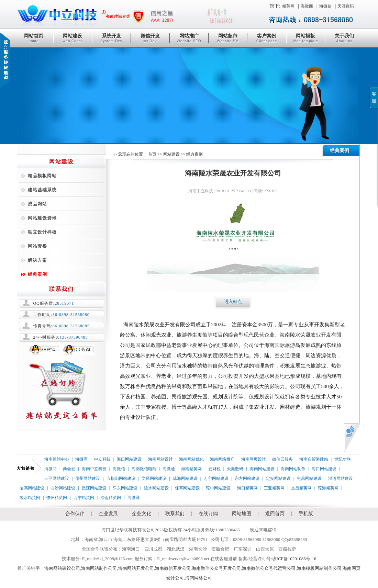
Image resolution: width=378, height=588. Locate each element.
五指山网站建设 (121, 478)
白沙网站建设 (63, 488)
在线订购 (208, 514)
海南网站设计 (160, 459)
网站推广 (189, 38)
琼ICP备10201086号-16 (294, 559)
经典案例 (37, 274)
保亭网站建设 (187, 488)
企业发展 (108, 514)
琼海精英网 (328, 488)
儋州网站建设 (88, 478)
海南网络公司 (199, 578)
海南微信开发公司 (173, 568)
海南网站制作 (293, 469)
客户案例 (267, 38)
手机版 (306, 514)
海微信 (325, 6)
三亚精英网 (274, 488)
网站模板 (305, 38)
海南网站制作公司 (99, 568)
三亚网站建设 (57, 478)
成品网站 (37, 204)
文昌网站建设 (154, 478)
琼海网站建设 (185, 478)
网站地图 (242, 514)
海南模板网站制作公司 (319, 568)
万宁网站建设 (216, 478)
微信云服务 (282, 459)
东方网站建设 (247, 478)
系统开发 (111, 38)
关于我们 (344, 38)
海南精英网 (191, 469)
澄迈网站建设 (341, 478)
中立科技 (102, 459)
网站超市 (228, 38)
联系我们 (175, 514)
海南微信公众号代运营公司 (269, 568)
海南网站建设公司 (62, 568)
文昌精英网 (301, 488)
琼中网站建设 (218, 488)
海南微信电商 (144, 469)
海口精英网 (247, 488)
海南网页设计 (254, 459)
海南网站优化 (191, 459)
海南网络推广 (222, 459)
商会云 (69, 469)
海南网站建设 (262, 469)
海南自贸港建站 (314, 459)
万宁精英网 (84, 498)
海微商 (307, 6)
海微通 (169, 469)
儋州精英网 (57, 498)
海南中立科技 (94, 469)
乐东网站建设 (125, 488)
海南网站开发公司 (136, 568)
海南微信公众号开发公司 (216, 568)
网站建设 (73, 38)
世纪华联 (343, 459)
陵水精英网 (30, 498)
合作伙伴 (75, 514)
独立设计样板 (42, 232)
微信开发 (150, 38)
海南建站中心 (57, 459)
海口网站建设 (129, 459)
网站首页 (34, 38)
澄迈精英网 (111, 498)
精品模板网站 (42, 176)
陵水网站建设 (156, 488)
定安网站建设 (278, 478)
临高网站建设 (32, 488)
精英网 (288, 6)
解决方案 (37, 260)
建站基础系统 (42, 190)
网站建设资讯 (42, 218)
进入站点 (233, 301)
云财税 (214, 469)
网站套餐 (37, 246)
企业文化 (142, 514)
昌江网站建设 (94, 488)
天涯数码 (346, 6)
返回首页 (275, 514)
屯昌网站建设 (309, 478)
